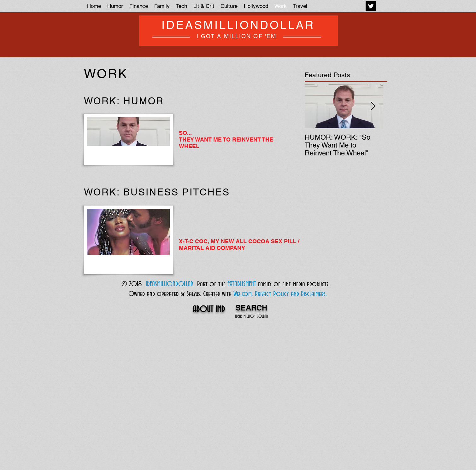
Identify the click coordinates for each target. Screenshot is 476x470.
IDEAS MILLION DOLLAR (251, 317)
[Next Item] (373, 106)
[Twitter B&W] (371, 6)
